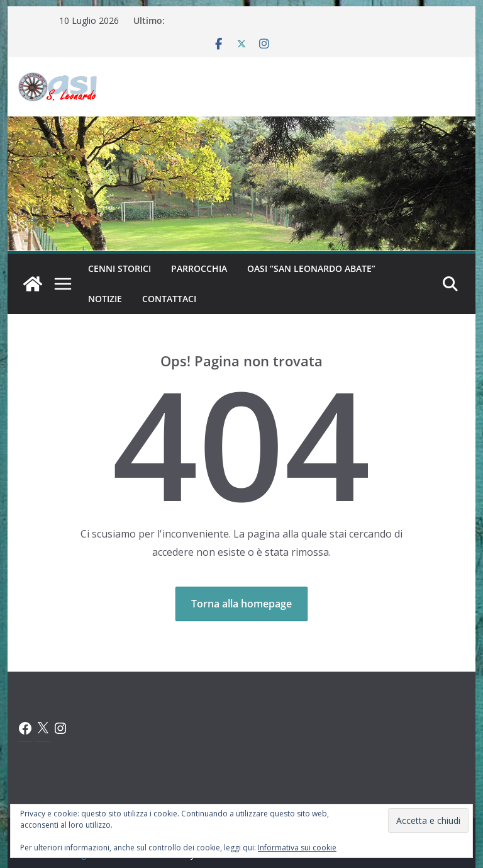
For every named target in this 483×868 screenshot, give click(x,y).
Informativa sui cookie (297, 848)
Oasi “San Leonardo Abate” (311, 268)
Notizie (105, 299)
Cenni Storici (119, 268)
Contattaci (169, 299)
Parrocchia (199, 268)
